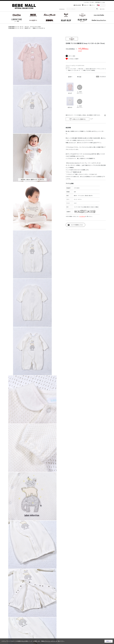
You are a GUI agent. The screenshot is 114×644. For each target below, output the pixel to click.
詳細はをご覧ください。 (53, 641)
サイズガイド (82, 216)
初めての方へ (102, 9)
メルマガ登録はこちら (77, 225)
